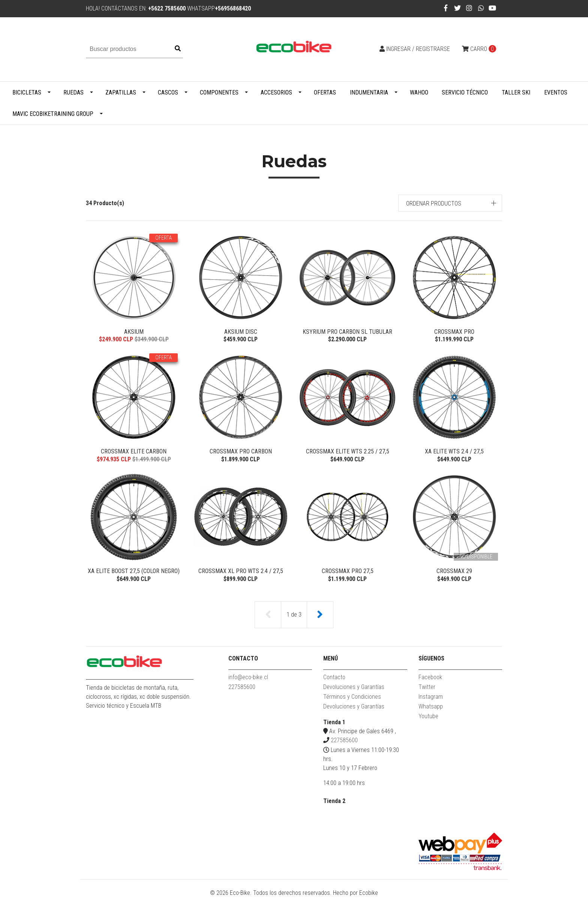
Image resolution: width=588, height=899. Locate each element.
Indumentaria (369, 92)
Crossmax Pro (454, 332)
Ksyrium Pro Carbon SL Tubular (347, 332)
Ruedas (73, 92)
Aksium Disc (241, 332)
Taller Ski (516, 92)
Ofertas (325, 92)
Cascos (168, 92)
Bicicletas (27, 92)
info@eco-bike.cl (248, 679)
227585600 (242, 688)
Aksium (134, 332)
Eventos (556, 92)
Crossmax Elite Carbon (134, 452)
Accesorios (276, 92)
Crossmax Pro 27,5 (348, 572)
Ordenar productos (434, 203)
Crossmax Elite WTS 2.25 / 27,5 (348, 452)
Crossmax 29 (454, 572)
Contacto (334, 679)
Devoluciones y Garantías (354, 688)
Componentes (219, 92)
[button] (450, 203)
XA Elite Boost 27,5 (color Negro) (134, 572)
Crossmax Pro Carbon (241, 452)
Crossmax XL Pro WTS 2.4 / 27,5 (241, 572)
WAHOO (419, 92)
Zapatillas (121, 92)
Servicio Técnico (465, 92)
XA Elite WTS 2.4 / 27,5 (454, 452)
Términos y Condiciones (352, 698)
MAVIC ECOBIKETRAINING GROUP (53, 114)
